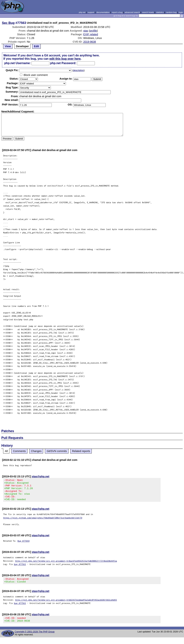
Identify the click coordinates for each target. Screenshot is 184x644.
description (78, 70)
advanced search (132, 12)
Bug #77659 (23, 545)
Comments (19, 451)
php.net (82, 12)
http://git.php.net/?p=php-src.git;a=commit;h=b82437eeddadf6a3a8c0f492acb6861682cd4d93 (66, 605)
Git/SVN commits (57, 451)
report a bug (117, 12)
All (6, 451)
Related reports (81, 451)
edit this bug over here (65, 59)
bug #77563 (20, 569)
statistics (160, 12)
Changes (36, 451)
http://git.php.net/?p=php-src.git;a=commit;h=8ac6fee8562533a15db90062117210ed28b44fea (66, 565)
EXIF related (91, 34)
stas (86, 31)
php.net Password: (63, 63)
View (8, 46)
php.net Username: (17, 63)
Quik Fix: (12, 70)
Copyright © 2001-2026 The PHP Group (35, 638)
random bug (171, 12)
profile (93, 31)
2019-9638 (90, 42)
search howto (148, 12)
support (91, 12)
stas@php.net (41, 476)
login (181, 12)
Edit (36, 46)
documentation (103, 12)
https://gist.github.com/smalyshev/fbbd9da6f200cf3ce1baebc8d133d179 (43, 522)
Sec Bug (8, 23)
